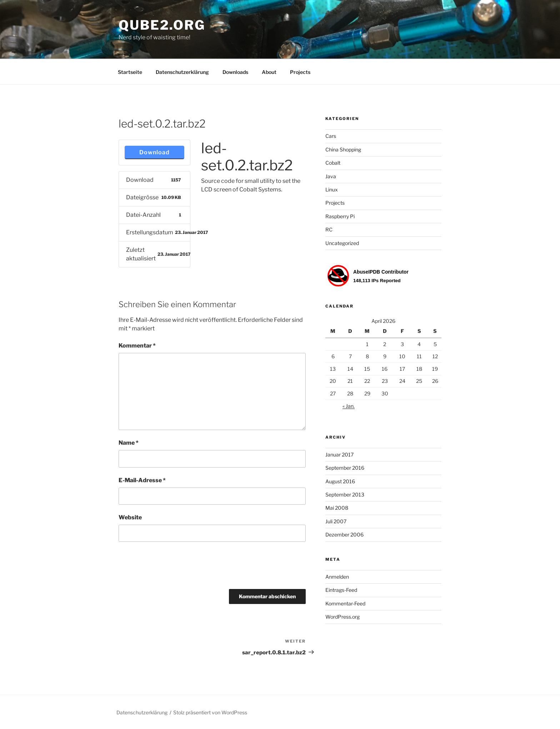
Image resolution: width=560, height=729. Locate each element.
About (269, 72)
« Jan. (349, 406)
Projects (300, 72)
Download (154, 152)
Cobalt (333, 163)
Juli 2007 (336, 521)
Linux (332, 189)
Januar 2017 (339, 455)
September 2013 (345, 495)
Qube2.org (162, 25)
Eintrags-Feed (341, 590)
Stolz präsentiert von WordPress (210, 712)
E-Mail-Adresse (142, 480)
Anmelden (337, 577)
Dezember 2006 (344, 535)
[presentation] (173, 568)
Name (129, 443)
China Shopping (343, 149)
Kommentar (137, 346)
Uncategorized (342, 243)
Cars (331, 136)
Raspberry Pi (340, 216)
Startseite (130, 72)
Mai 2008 (337, 508)
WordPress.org (342, 617)
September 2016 (345, 468)
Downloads (235, 72)
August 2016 (340, 481)
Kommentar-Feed (345, 603)
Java (331, 176)
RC (329, 229)
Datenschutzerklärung (182, 72)
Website (130, 517)
